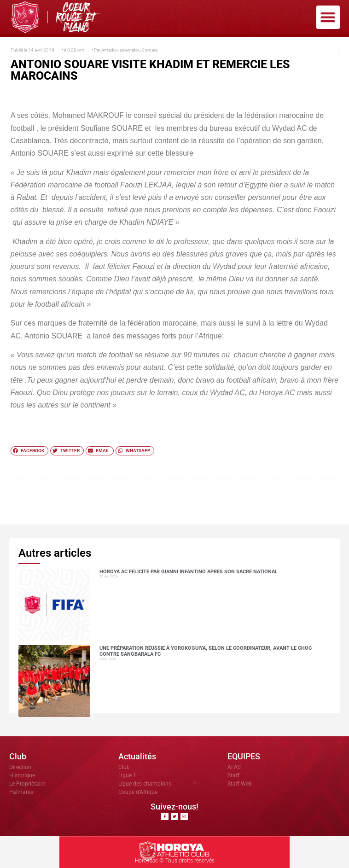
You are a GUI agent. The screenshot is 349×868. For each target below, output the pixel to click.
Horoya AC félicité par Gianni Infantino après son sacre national (189, 572)
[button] (328, 17)
